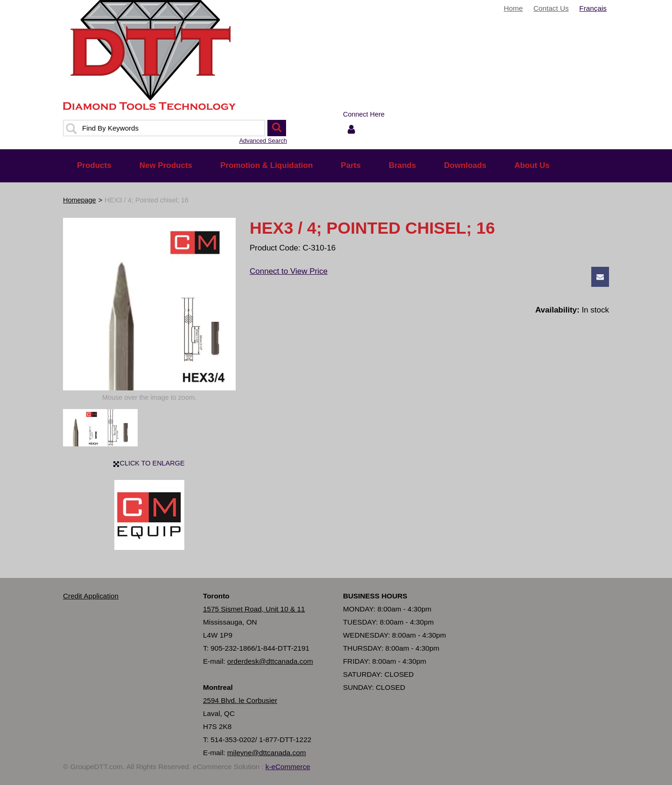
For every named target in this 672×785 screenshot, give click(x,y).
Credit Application (91, 596)
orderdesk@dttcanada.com (270, 661)
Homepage (80, 200)
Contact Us (551, 8)
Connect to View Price (289, 271)
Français (593, 8)
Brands (402, 165)
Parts (351, 165)
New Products (166, 165)
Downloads (465, 165)
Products (94, 165)
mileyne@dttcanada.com (267, 753)
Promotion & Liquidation (266, 165)
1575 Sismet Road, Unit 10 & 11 (254, 609)
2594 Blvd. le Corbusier (240, 700)
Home (513, 8)
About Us (532, 165)
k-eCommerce (288, 767)
